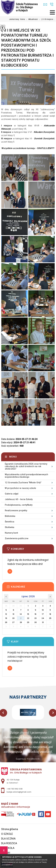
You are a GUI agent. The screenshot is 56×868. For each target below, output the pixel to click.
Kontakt (6, 853)
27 (13, 622)
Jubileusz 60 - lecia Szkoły (19, 499)
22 (28, 618)
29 (28, 622)
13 (13, 614)
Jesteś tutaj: (15, 19)
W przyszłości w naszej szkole (20, 488)
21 (21, 618)
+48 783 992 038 (52, 4)
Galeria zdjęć (12, 494)
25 (50, 618)
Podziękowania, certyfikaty (19, 505)
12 (6, 614)
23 (35, 618)
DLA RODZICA (9, 843)
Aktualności (31, 19)
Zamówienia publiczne (17, 538)
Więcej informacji (10, 571)
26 (6, 622)
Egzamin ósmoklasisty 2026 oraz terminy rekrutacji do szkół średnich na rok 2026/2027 (26, 466)
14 (21, 614)
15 (28, 614)
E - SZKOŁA (8, 848)
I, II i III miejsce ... (46, 19)
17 (43, 614)
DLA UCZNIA (8, 839)
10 (43, 610)
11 (50, 610)
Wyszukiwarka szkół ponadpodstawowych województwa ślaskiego (26, 476)
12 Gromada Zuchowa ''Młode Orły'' (23, 483)
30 (36, 622)
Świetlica (10, 522)
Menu (13, 457)
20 (13, 618)
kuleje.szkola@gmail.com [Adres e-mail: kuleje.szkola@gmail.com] (19, 792)
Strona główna (10, 829)
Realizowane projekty (16, 510)
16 (35, 614)
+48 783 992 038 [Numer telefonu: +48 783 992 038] (15, 789)
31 (43, 622)
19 (6, 618)
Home (23, 19)
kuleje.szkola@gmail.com (45, 4)
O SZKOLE (7, 834)
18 (50, 614)
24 (43, 618)
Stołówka (10, 527)
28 (21, 622)
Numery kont (11, 533)
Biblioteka (10, 516)
